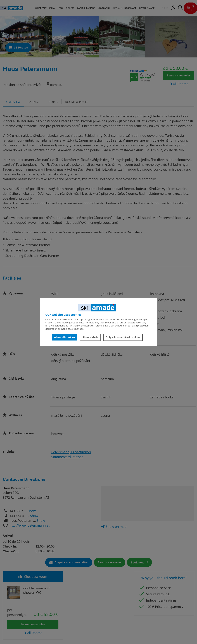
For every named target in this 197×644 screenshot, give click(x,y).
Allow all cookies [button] (65, 337)
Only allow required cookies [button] (123, 337)
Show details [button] (90, 337)
